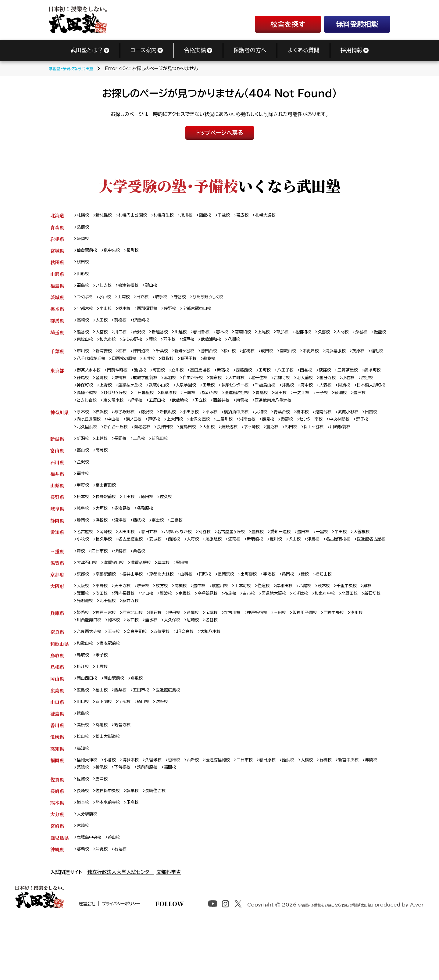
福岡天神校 (88, 812)
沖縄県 (57, 905)
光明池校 (136, 646)
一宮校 (346, 564)
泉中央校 (116, 252)
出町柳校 (265, 617)
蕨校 (201, 346)
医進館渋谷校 (332, 402)
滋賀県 (57, 605)
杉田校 (362, 447)
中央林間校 (88, 447)
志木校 (235, 337)
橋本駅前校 (113, 690)
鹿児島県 (59, 893)
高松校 (84, 775)
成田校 (285, 358)
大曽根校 (86, 572)
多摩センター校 (291, 394)
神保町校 (127, 394)
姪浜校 (309, 812)
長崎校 (84, 844)
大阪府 (57, 629)
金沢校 (84, 491)
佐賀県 (57, 832)
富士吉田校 (109, 516)
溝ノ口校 (160, 438)
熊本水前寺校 (111, 857)
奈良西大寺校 (91, 678)
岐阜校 (84, 540)
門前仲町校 (122, 378)
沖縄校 (104, 905)
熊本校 (84, 857)
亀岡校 (309, 617)
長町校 (138, 252)
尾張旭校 (252, 572)
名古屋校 (86, 564)
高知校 (84, 800)
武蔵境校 (296, 410)
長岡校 (124, 467)
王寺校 (118, 678)
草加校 (301, 337)
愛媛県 (57, 788)
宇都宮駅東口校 (209, 313)
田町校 (283, 378)
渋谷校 (104, 394)
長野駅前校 (109, 528)
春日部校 (213, 337)
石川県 (57, 491)
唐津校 (104, 832)
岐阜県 (57, 540)
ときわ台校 (195, 410)
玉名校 (138, 857)
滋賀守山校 (118, 605)
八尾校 (326, 629)
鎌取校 (218, 366)
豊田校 (326, 564)
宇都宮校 (86, 313)
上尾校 (281, 337)
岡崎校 (109, 564)
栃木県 (57, 313)
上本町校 (258, 629)
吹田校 (120, 637)
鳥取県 (57, 702)
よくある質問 (303, 50)
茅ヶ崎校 (319, 447)
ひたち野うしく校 (220, 301)
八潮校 (289, 346)
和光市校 (152, 346)
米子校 (104, 702)
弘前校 (84, 228)
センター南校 (354, 438)
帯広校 (259, 215)
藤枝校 (145, 552)
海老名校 (199, 447)
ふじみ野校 (179, 346)
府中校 (370, 394)
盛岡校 (84, 240)
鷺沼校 (341, 447)
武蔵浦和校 (264, 346)
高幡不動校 (168, 402)
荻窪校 (348, 378)
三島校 (185, 552)
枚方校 (170, 629)
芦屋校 (204, 658)
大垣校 (104, 540)
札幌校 (84, 215)
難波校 (190, 637)
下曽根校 (147, 820)
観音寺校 (127, 775)
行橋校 (349, 812)
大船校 (272, 447)
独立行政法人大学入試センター (121, 929)
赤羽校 (204, 386)
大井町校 (277, 386)
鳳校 (81, 637)
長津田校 (224, 447)
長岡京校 (241, 617)
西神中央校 (359, 658)
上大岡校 (205, 438)
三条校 (145, 467)
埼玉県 (57, 337)
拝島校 (350, 394)
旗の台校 (303, 402)
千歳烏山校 (325, 394)
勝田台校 (221, 358)
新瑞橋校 (297, 572)
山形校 (84, 276)
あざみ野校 (129, 431)
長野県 (57, 528)
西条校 (124, 739)
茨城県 (57, 301)
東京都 (57, 378)
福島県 (57, 289)
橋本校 (324, 431)
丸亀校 (104, 775)
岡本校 (138, 666)
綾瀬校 (149, 410)
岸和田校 (303, 629)
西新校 (204, 812)
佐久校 (174, 528)
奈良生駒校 (143, 678)
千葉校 (170, 358)
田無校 (262, 394)
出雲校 (104, 714)
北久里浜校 (138, 447)
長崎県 (57, 844)
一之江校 (107, 410)
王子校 (129, 410)
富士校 (165, 552)
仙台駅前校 (88, 252)
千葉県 (57, 358)
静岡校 (84, 552)
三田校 (299, 658)
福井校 (84, 503)
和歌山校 (86, 690)
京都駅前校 (109, 617)
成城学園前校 (177, 386)
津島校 (360, 572)
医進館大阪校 (308, 637)
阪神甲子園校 (326, 658)
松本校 (84, 528)
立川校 (187, 378)
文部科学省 (169, 929)
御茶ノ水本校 (90, 378)
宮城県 (57, 252)
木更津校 (332, 358)
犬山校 (340, 572)
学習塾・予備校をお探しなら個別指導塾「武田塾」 (321, 969)
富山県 (57, 479)
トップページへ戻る (220, 133)
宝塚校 (224, 658)
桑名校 (145, 593)
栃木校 (129, 313)
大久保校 (202, 666)
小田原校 (201, 431)
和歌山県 (59, 690)
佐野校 (179, 313)
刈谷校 (217, 564)
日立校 (148, 301)
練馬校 (109, 386)
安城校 (188, 572)
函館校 (218, 215)
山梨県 (57, 516)
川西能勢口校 (111, 666)
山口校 (84, 751)
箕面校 (99, 637)
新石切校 (111, 646)
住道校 (281, 629)
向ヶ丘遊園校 (111, 438)
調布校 (254, 386)
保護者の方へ (250, 50)
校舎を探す (288, 24)
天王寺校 (127, 629)
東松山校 (127, 346)
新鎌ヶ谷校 (195, 358)
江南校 (274, 572)
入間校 (367, 337)
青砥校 (360, 402)
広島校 (84, 739)
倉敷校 (143, 727)
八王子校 (305, 378)
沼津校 (124, 552)
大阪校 (84, 629)
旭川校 (198, 215)
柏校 (127, 358)
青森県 (57, 228)
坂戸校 (240, 346)
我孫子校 (241, 366)
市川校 (84, 358)
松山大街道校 (111, 788)
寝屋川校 (233, 629)
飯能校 (104, 346)
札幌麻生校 (173, 215)
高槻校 (190, 629)
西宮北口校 (138, 658)
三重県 (57, 593)
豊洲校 (170, 410)
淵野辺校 (294, 447)
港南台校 (347, 431)
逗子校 (113, 447)
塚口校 (159, 666)
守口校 (170, 637)
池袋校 (147, 378)
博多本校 (136, 812)
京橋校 (210, 637)
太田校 (104, 325)
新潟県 (57, 467)
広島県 (57, 739)
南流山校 (307, 358)
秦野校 (327, 438)
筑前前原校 (174, 820)
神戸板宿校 (274, 658)
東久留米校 (224, 410)
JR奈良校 (196, 678)
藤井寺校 (186, 646)
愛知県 (57, 564)
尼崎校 (224, 666)
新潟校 (84, 467)
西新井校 (342, 410)
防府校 (170, 751)
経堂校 (249, 410)
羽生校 (219, 346)
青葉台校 (301, 431)
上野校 (149, 394)
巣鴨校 (149, 386)
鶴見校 (307, 438)
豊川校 (319, 572)
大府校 (229, 572)
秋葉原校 (258, 402)
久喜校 (346, 337)
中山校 (138, 438)
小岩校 (84, 394)
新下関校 (107, 751)
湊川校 (84, 666)
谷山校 (118, 893)
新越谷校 (168, 337)
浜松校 (104, 552)
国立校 (319, 410)
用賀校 (104, 402)
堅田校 (193, 605)
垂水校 (179, 666)
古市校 (281, 637)
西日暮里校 (230, 402)
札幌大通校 (284, 215)
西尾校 (209, 572)
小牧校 (109, 572)
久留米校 (161, 812)
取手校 (169, 301)
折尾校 (124, 820)
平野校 (104, 629)
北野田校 (86, 646)
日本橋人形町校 (134, 402)
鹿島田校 (249, 447)
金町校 (129, 386)
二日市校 (261, 812)
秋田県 (57, 264)
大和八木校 (224, 678)
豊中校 (210, 629)
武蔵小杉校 (374, 431)
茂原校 (84, 366)
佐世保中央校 (111, 844)
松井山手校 (138, 617)
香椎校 (184, 812)
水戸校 (108, 301)
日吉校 (84, 438)
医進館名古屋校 (127, 581)
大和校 (279, 431)
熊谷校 (84, 337)
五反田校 (271, 410)
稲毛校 (104, 366)
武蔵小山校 (208, 394)
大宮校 (104, 337)
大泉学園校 (237, 394)
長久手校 (131, 572)
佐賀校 (84, 832)
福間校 (199, 820)
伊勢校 (124, 593)
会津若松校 (134, 289)
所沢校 (145, 337)
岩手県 (57, 240)
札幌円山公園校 (138, 215)
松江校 (84, 714)
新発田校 (168, 467)
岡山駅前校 (118, 727)
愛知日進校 (301, 564)
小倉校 (113, 812)
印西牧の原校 (170, 366)
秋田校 (84, 264)
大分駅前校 (88, 869)
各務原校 (152, 540)
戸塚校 (182, 438)
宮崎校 (84, 881)
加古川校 (247, 658)
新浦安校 (107, 358)
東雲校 (365, 410)
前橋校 (124, 325)
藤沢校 (154, 431)
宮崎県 (57, 881)
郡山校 (159, 289)
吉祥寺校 (327, 386)
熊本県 (57, 857)
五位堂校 (170, 678)
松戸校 (244, 358)
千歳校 (238, 215)
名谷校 (245, 666)
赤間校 (84, 820)
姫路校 (84, 658)
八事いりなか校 (188, 564)
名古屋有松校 (91, 581)
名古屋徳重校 (161, 572)
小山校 (109, 313)
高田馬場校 (212, 378)
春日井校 (156, 564)
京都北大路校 (170, 617)
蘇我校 (263, 366)
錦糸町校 (86, 386)
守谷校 (189, 301)
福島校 (84, 289)
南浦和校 (258, 337)
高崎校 (84, 325)
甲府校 (84, 516)
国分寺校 (376, 386)
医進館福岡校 (231, 812)
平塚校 (224, 431)
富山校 (84, 479)
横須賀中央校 (251, 431)
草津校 (173, 605)
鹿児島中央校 (91, 893)
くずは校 (337, 637)
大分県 (57, 869)
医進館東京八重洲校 (98, 418)
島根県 (57, 714)
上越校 (104, 467)
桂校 (327, 617)
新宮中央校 (374, 812)
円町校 (218, 617)
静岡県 (57, 552)
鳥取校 (84, 702)
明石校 (163, 658)
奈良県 (57, 678)
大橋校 (329, 812)
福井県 (57, 503)
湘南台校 (284, 438)
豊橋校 (276, 564)
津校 (81, 593)
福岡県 (57, 812)
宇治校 (288, 617)
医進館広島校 (177, 739)
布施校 (260, 637)
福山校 (104, 739)
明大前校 (352, 386)
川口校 (124, 337)
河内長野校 (145, 637)
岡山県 (57, 727)
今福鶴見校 (235, 637)
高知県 (57, 800)
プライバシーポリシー (143, 970)
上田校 (134, 528)
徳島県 (57, 763)
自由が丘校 (229, 386)
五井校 (198, 366)
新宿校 (237, 378)
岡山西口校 (88, 727)
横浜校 (104, 431)
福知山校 (347, 617)
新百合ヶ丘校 (170, 447)
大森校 (84, 402)
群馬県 (57, 325)
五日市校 (147, 739)
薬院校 (104, 820)
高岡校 (104, 479)
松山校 (84, 788)
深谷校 (84, 346)
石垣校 (124, 905)
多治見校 (127, 540)
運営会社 (104, 970)
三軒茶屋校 (373, 378)
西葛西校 (260, 378)
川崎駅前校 (117, 455)
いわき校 (106, 289)
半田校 (366, 564)
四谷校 (328, 378)
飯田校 (154, 528)
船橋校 (264, 358)
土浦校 (128, 301)
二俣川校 (260, 438)
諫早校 (138, 844)
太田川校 (131, 564)
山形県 (57, 276)
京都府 (57, 617)
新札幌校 (107, 215)
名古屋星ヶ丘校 (246, 564)
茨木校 (346, 629)
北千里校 (161, 646)
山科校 (198, 617)
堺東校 (149, 629)
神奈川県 (59, 431)
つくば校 (86, 301)
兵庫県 (57, 658)
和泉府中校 (364, 637)
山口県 (57, 751)
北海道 (57, 215)
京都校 (84, 617)
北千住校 (302, 386)
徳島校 (84, 763)
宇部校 (129, 751)
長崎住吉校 (163, 844)
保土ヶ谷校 (88, 455)
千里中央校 (371, 629)
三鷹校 (280, 402)
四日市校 (102, 593)
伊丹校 (184, 658)
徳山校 (149, 751)
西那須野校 (154, 313)
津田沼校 (147, 358)
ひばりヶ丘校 (199, 402)
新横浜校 (177, 431)
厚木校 (84, 431)
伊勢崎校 (147, 325)
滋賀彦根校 (148, 605)
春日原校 (286, 812)
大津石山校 (88, 605)
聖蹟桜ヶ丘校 (176, 394)
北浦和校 (324, 337)
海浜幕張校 (360, 358)
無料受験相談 (357, 24)
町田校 (167, 378)
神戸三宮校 (109, 658)
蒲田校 (84, 410)
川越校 (190, 337)
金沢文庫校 (232, 438)
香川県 (57, 775)
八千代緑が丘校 (134, 366)
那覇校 (84, 905)
